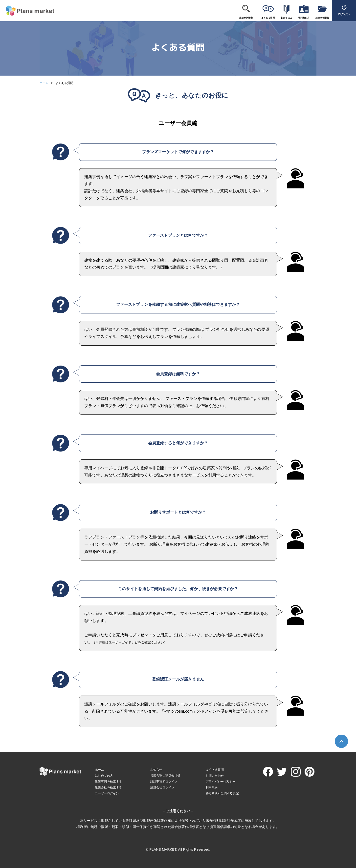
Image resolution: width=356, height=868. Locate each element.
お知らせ (156, 770)
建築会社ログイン (162, 787)
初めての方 (287, 18)
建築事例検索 (246, 18)
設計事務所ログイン (164, 782)
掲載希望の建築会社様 (165, 776)
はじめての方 (104, 776)
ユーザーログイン (107, 793)
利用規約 (212, 787)
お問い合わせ (215, 776)
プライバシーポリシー (221, 782)
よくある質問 (268, 18)
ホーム (44, 83)
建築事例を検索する (108, 782)
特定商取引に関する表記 (222, 793)
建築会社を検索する (108, 787)
